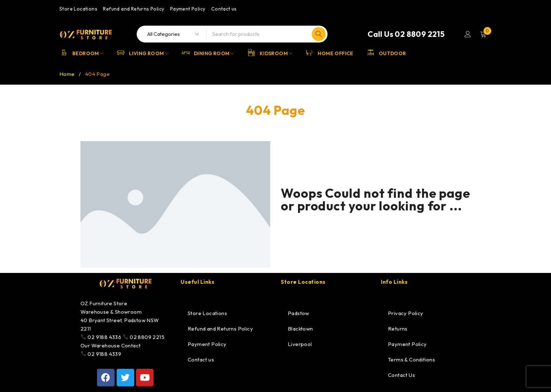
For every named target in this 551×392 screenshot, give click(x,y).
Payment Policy (188, 9)
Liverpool (300, 344)
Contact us (224, 9)
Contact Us (401, 375)
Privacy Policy (406, 313)
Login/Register (468, 34)
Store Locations (78, 9)
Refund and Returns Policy (134, 9)
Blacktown (300, 329)
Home (67, 74)
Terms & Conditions (411, 360)
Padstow (299, 313)
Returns (398, 329)
